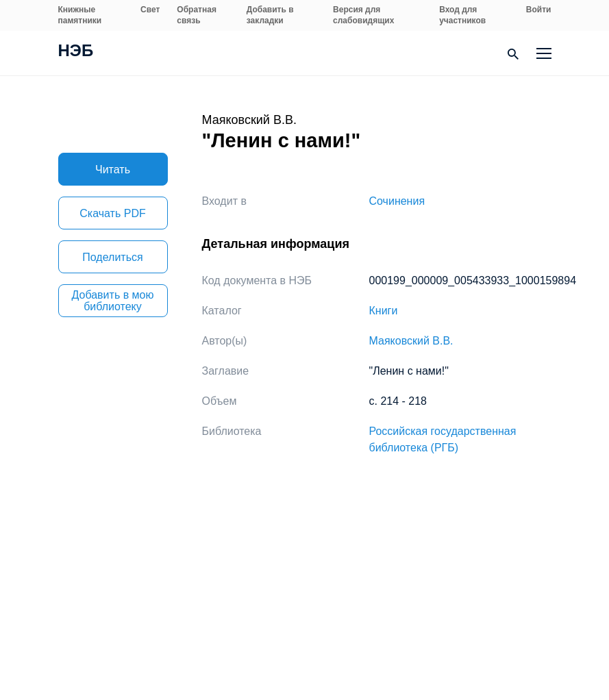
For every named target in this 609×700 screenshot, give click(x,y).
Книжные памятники (80, 15)
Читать (113, 170)
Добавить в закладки (270, 15)
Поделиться (112, 257)
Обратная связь (197, 15)
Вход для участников (462, 15)
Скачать (112, 213)
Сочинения (397, 201)
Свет (150, 10)
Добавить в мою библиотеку (113, 301)
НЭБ (76, 52)
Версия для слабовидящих (363, 15)
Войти (539, 10)
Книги (384, 311)
